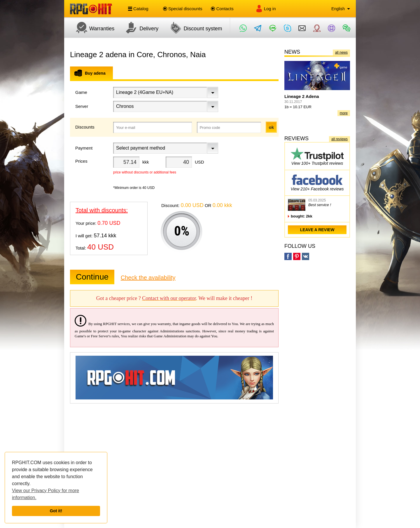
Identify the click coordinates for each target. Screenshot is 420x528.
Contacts (222, 9)
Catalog (138, 9)
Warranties (92, 28)
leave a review (317, 230)
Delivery (139, 28)
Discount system (193, 28)
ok (271, 127)
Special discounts (183, 9)
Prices (81, 161)
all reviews (339, 139)
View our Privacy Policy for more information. (45, 494)
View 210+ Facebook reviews (317, 182)
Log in (266, 9)
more (344, 113)
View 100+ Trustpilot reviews (317, 156)
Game (81, 92)
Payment (84, 148)
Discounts (85, 127)
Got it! (56, 511)
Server (82, 106)
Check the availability (148, 278)
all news (341, 52)
